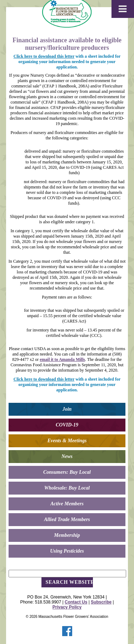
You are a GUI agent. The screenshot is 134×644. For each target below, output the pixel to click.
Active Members (67, 504)
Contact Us (76, 602)
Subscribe (101, 602)
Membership (67, 535)
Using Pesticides (67, 551)
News (67, 456)
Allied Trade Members (67, 519)
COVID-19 (67, 425)
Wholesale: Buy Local (67, 488)
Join (67, 409)
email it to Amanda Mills (62, 359)
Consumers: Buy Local (67, 472)
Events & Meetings (67, 441)
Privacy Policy (67, 607)
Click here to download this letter (44, 56)
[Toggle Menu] (123, 9)
